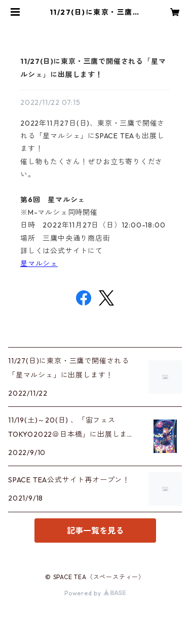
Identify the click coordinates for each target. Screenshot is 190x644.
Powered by (95, 593)
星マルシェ (39, 263)
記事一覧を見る (95, 531)
